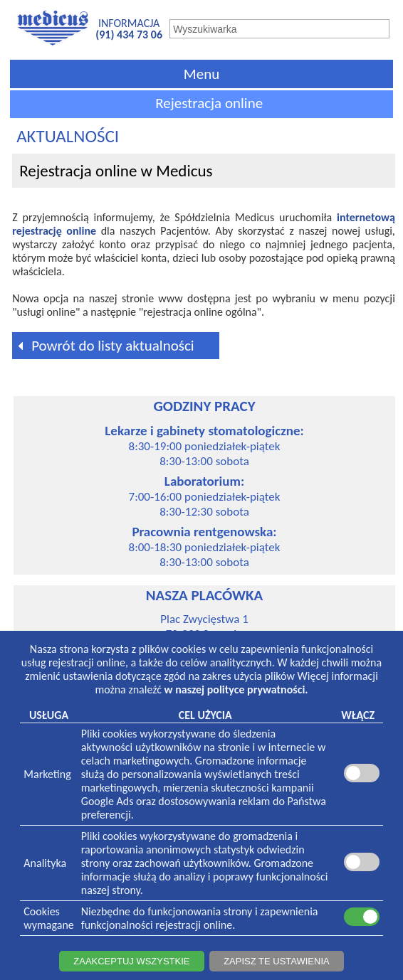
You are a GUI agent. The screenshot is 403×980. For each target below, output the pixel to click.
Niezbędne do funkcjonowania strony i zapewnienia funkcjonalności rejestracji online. (200, 918)
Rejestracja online (209, 103)
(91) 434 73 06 (129, 34)
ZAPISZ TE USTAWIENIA (277, 961)
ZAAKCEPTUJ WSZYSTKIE (131, 961)
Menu (201, 74)
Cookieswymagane (48, 918)
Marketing (47, 774)
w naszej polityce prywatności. (236, 689)
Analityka (45, 863)
